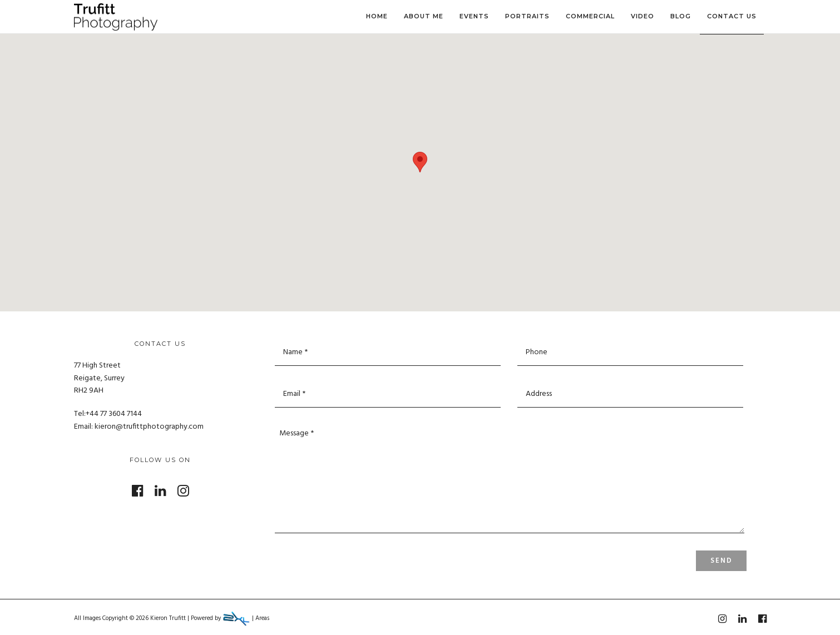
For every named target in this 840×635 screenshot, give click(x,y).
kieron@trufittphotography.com (149, 427)
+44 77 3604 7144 (114, 414)
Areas (262, 618)
